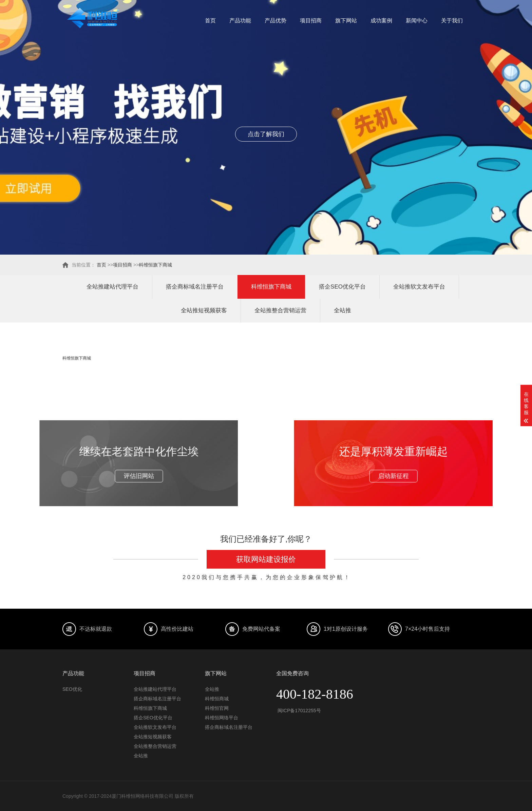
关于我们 (452, 21)
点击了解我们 (266, 134)
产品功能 (240, 21)
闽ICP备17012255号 (299, 711)
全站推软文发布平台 (419, 287)
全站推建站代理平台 (112, 287)
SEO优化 (72, 689)
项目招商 (311, 21)
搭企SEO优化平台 (342, 287)
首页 (210, 21)
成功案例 (381, 21)
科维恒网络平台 (222, 718)
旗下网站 (346, 21)
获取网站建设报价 (266, 559)
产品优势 (275, 21)
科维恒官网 (217, 708)
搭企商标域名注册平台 (195, 287)
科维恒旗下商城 (155, 265)
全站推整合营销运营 (280, 310)
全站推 (343, 310)
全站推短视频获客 (204, 310)
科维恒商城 (217, 699)
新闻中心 (417, 21)
